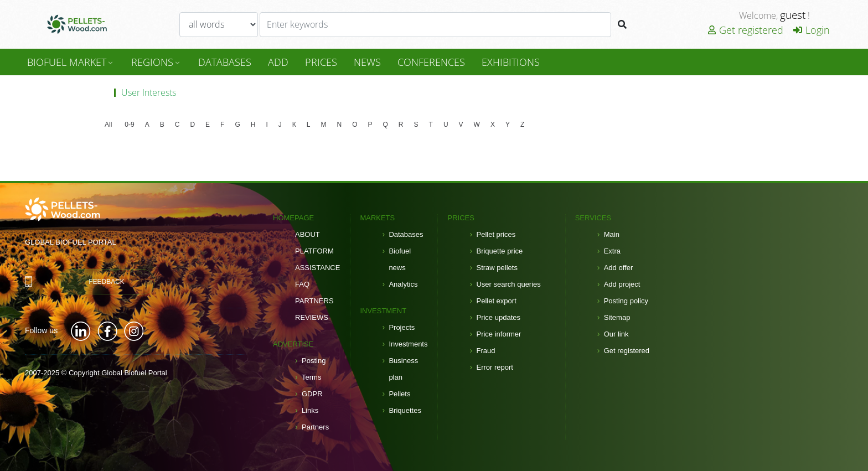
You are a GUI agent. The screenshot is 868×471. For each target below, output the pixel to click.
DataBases (225, 62)
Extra (612, 251)
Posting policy (626, 301)
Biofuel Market (71, 62)
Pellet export (496, 301)
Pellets (399, 394)
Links (310, 410)
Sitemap (617, 317)
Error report (494, 367)
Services (593, 218)
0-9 (129, 125)
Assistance (317, 268)
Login (812, 30)
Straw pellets (497, 268)
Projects (402, 327)
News (367, 62)
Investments (408, 344)
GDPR (312, 394)
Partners (314, 301)
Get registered (746, 30)
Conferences (431, 62)
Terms (311, 377)
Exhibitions (511, 62)
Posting (314, 361)
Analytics (403, 284)
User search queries (508, 284)
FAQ (302, 284)
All (108, 125)
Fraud (485, 351)
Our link (616, 334)
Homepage (293, 218)
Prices (321, 62)
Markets (377, 218)
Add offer (619, 268)
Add (278, 62)
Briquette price (499, 251)
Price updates (498, 317)
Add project (622, 284)
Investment (383, 311)
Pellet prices (496, 234)
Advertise (293, 344)
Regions (156, 62)
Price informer (498, 334)
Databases (406, 234)
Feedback (107, 282)
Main (612, 234)
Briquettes (405, 410)
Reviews (312, 317)
